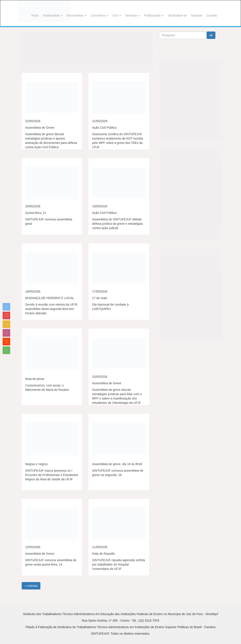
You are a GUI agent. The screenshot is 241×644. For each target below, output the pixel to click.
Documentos (76, 15)
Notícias (197, 15)
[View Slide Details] (85, 51)
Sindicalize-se (177, 15)
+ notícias (31, 586)
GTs (117, 15)
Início (35, 15)
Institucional (53, 15)
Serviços (133, 15)
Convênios (99, 15)
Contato (212, 15)
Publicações (154, 15)
